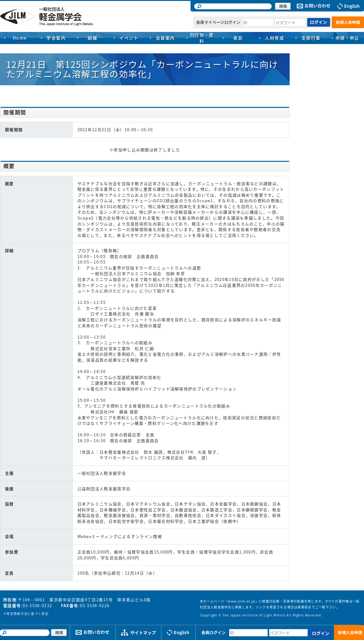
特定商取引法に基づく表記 (28, 614)
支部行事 (311, 38)
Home (20, 38)
